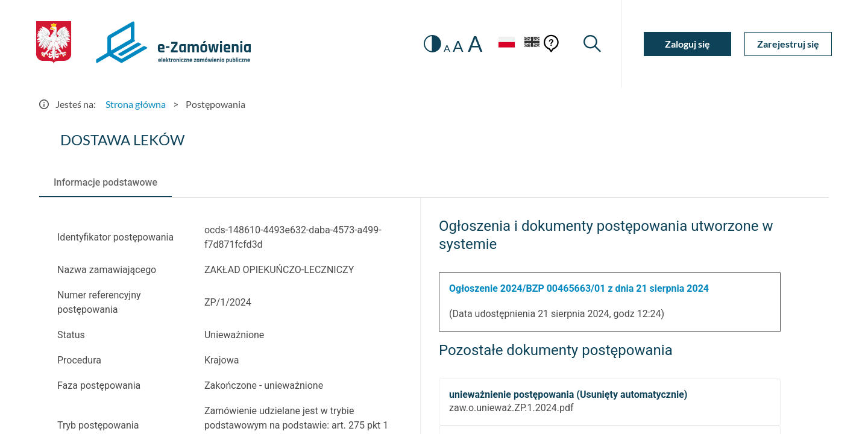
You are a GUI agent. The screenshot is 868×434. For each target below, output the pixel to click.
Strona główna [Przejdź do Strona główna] (136, 104)
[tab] (105, 183)
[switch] (432, 44)
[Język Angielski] (532, 44)
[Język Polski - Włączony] (506, 44)
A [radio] (447, 48)
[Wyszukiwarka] (592, 44)
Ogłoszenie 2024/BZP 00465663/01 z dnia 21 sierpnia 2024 (579, 288)
